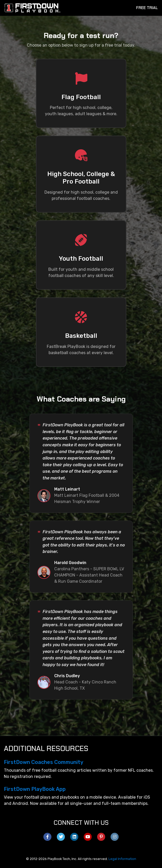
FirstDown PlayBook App (35, 789)
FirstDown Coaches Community (44, 762)
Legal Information (122, 859)
